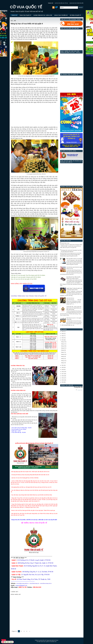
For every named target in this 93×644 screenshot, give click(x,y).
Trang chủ (80, 390)
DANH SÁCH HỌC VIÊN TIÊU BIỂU (76, 3)
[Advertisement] (34, 114)
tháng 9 (63, 348)
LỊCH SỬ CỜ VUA (70, 298)
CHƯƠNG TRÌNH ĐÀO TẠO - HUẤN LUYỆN (43, 15)
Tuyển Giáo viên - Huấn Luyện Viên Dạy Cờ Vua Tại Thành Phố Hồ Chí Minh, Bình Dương (74, 308)
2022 (63, 340)
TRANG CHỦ (51, 3)
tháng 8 (63, 350)
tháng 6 (63, 354)
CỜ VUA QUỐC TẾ (26, 7)
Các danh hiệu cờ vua (65, 243)
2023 (63, 338)
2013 (63, 382)
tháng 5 (63, 356)
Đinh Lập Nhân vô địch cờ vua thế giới (74, 259)
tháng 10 (63, 346)
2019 (63, 370)
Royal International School (52, 640)
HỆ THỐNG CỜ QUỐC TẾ (75, 15)
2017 (63, 374)
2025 (63, 334)
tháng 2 (63, 363)
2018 (63, 372)
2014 (63, 380)
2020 (63, 367)
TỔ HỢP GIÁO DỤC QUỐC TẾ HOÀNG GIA (47, 642)
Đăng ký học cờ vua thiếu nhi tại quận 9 (27, 24)
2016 (63, 376)
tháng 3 (63, 361)
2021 (63, 365)
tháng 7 (63, 352)
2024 (63, 336)
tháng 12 (63, 342)
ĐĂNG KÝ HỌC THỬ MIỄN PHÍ (61, 15)
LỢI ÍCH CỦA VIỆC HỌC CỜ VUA (61, 3)
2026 (63, 332)
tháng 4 (63, 359)
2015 (63, 378)
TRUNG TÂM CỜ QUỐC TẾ (25, 15)
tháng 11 (63, 344)
